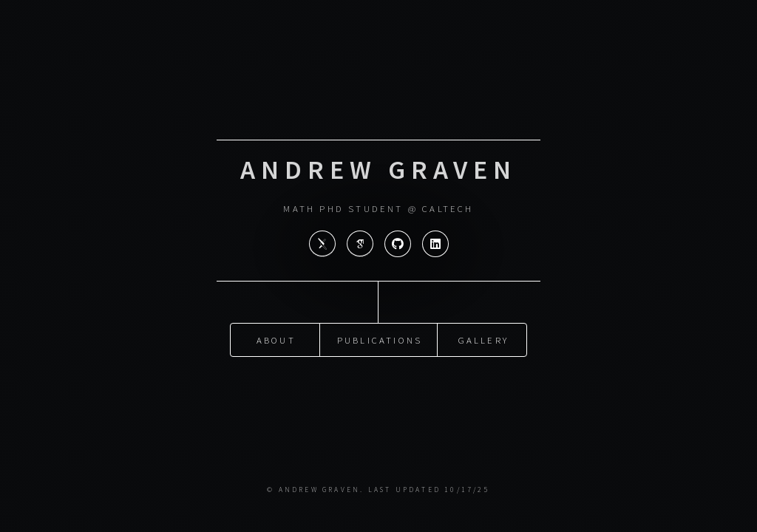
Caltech (448, 208)
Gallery (483, 336)
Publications (380, 336)
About (276, 336)
